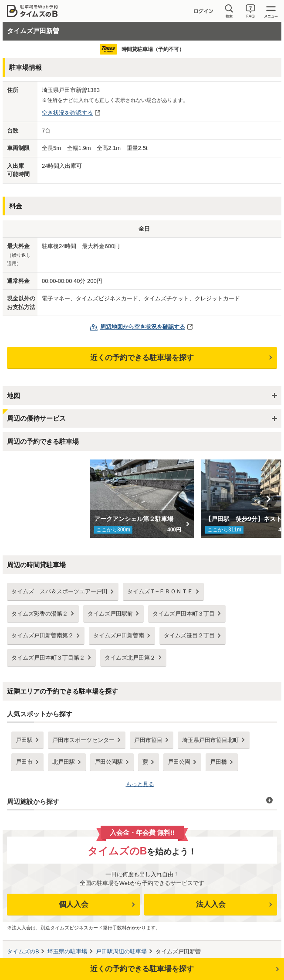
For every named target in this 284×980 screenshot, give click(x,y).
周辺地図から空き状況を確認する (143, 327)
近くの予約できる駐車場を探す (142, 358)
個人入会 (74, 904)
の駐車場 (67, 951)
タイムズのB (23, 951)
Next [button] (268, 499)
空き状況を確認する (67, 113)
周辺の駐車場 (121, 951)
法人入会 (211, 904)
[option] (142, 499)
